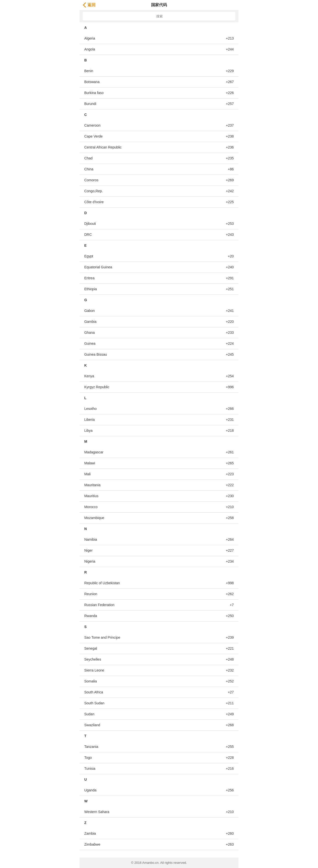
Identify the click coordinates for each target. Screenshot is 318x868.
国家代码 (159, 5)
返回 (89, 5)
